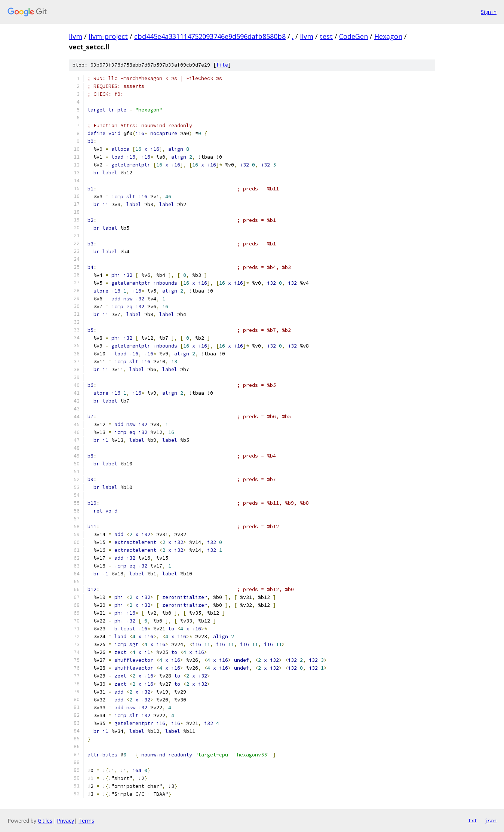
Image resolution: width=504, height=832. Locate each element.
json (491, 820)
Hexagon (388, 36)
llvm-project (108, 36)
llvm (76, 36)
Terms (86, 821)
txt (473, 820)
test (326, 36)
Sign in (489, 12)
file (222, 65)
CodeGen (354, 36)
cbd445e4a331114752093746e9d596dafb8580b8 (210, 36)
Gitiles (45, 821)
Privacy (65, 821)
